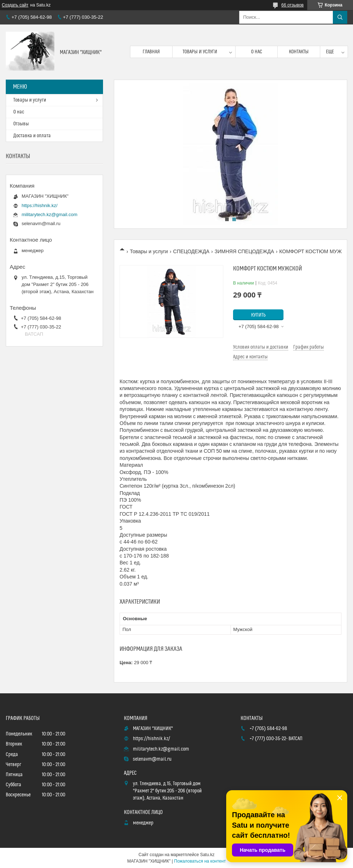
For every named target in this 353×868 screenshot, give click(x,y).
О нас (257, 52)
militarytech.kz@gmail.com (50, 214)
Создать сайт (15, 5)
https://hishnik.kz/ (40, 205)
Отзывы (21, 124)
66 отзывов (292, 5)
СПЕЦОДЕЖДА (191, 251)
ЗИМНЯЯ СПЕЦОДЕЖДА (244, 251)
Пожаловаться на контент (200, 861)
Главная (151, 52)
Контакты (299, 52)
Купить (258, 315)
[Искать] (340, 17)
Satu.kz (207, 855)
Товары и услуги (200, 52)
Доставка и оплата (32, 136)
